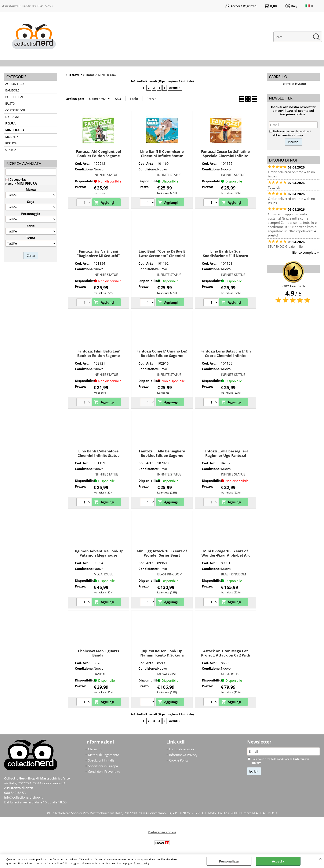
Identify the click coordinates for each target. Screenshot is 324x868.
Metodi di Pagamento (104, 755)
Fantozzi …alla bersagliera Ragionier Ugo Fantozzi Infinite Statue (225, 455)
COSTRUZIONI (15, 110)
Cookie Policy (142, 863)
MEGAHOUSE (103, 574)
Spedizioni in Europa (103, 766)
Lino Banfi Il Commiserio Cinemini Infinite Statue (162, 154)
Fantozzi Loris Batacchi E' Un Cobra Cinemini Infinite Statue (226, 355)
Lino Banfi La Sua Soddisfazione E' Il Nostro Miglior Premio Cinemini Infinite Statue (226, 258)
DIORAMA (12, 117)
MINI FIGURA (15, 130)
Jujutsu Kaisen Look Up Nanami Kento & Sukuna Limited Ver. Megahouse (162, 655)
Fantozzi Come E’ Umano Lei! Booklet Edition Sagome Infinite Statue (162, 355)
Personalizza (229, 861)
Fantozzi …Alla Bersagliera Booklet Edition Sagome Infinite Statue (162, 455)
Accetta (278, 861)
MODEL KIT (13, 137)
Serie (31, 226)
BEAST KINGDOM (170, 574)
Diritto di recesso (181, 749)
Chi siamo (95, 749)
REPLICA (11, 143)
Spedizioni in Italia (101, 760)
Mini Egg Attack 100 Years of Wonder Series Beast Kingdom (162, 555)
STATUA (11, 150)
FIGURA (10, 123)
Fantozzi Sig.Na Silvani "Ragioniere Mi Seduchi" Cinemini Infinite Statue (98, 256)
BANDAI (99, 674)
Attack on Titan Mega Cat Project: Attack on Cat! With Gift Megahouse (226, 655)
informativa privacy (291, 135)
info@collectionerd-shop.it (23, 797)
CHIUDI (321, 859)
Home (9, 184)
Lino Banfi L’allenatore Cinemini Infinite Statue (99, 453)
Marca (31, 189)
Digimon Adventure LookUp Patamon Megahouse (99, 553)
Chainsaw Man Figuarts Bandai (98, 653)
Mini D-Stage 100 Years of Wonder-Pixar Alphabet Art (226, 553)
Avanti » (175, 88)
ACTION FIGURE (16, 84)
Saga (31, 202)
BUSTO (10, 104)
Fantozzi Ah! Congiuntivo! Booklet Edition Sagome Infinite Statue (99, 156)
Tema (31, 238)
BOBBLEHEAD (15, 97)
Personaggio (31, 214)
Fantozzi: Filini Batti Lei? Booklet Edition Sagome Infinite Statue (99, 355)
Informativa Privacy (183, 755)
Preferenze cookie (162, 832)
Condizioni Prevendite (104, 771)
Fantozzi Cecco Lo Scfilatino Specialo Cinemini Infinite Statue (225, 156)
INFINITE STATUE (106, 175)
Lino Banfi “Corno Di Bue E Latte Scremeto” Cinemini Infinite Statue (162, 256)
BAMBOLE (12, 90)
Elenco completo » (305, 252)
